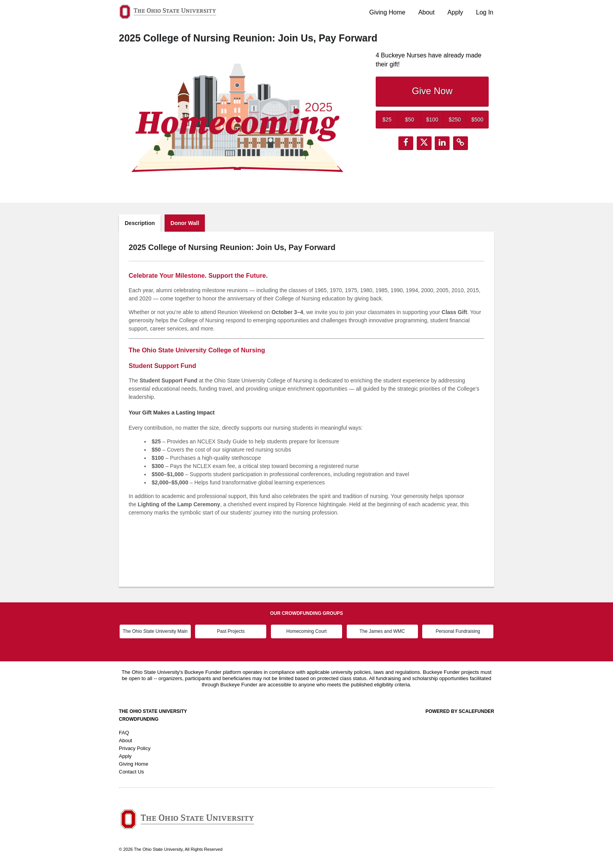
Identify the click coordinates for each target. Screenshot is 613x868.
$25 (387, 120)
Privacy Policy (135, 748)
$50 (410, 120)
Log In (485, 12)
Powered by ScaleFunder (460, 711)
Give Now (432, 91)
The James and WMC (382, 631)
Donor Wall (185, 223)
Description (140, 223)
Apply (455, 12)
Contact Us (131, 772)
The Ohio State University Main (155, 631)
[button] (406, 143)
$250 (455, 120)
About (427, 12)
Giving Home (387, 12)
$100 (432, 120)
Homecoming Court (306, 631)
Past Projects (231, 631)
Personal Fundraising (458, 631)
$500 (478, 120)
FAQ (124, 733)
